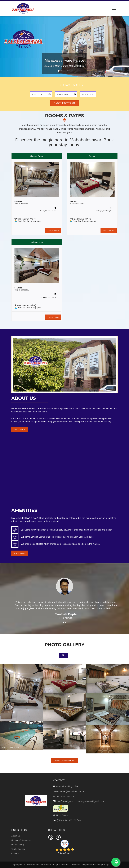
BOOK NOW (53, 231)
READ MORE (19, 429)
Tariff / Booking (18, 849)
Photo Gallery (18, 845)
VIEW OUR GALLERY (65, 760)
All (64, 655)
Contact (15, 853)
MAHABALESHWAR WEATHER (64, 493)
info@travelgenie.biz (67, 801)
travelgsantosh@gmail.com (91, 801)
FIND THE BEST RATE (64, 103)
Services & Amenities (21, 840)
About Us (16, 836)
